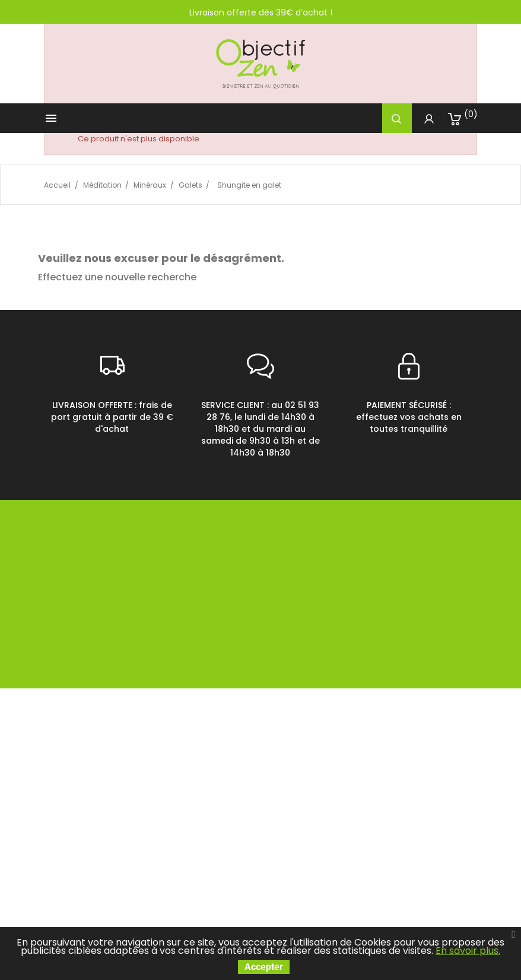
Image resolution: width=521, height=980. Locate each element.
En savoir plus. (468, 951)
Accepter (264, 967)
